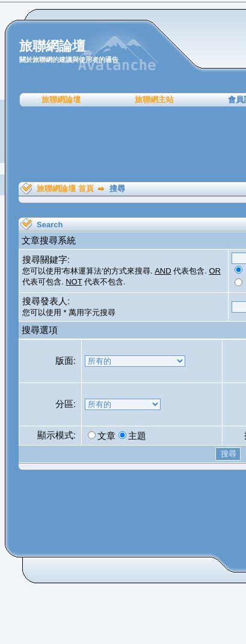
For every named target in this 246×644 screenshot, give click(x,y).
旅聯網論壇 (61, 100)
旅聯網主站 (154, 100)
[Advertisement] (127, 144)
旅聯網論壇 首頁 (65, 189)
